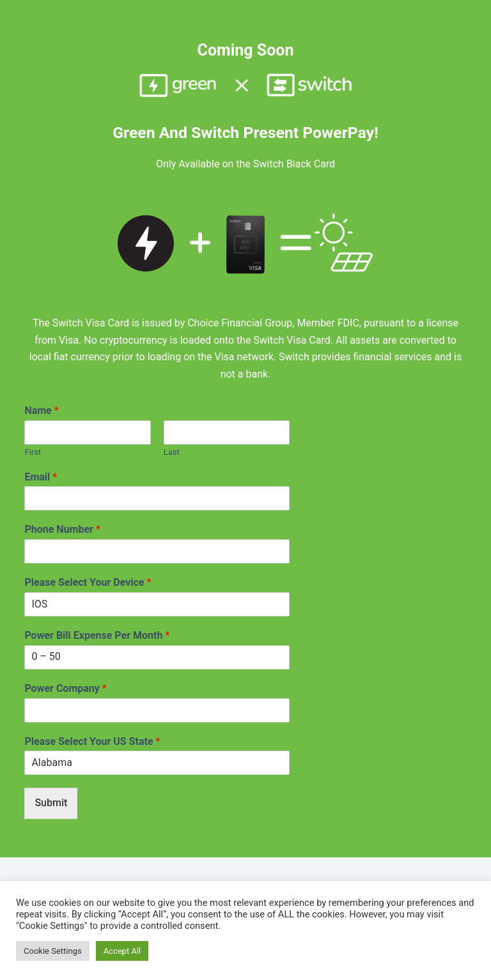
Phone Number (62, 529)
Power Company (65, 688)
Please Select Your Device (88, 582)
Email (41, 477)
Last (172, 452)
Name (41, 410)
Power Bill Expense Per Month (97, 635)
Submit (51, 803)
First (33, 452)
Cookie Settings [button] (53, 951)
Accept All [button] (122, 951)
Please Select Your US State (92, 741)
